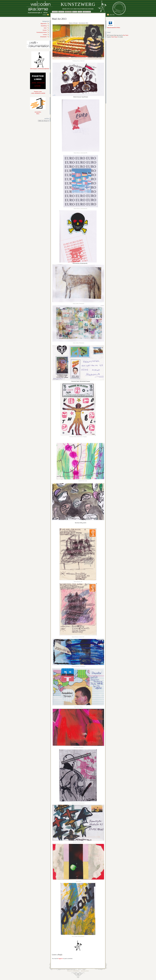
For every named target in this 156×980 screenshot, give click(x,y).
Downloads (55, 12)
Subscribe (112, 15)
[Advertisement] (113, 72)
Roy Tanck (126, 35)
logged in (61, 959)
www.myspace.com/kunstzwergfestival (40, 68)
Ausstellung (44, 26)
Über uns (75, 12)
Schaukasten (43, 37)
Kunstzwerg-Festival (42, 32)
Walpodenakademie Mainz (114, 27)
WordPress (76, 971)
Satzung (80, 12)
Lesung (45, 35)
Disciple (83, 971)
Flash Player (114, 37)
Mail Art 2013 (68, 12)
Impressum (61, 12)
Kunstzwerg (78, 4)
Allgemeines (44, 24)
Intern (45, 28)
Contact (45, 15)
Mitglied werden (87, 12)
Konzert (45, 30)
